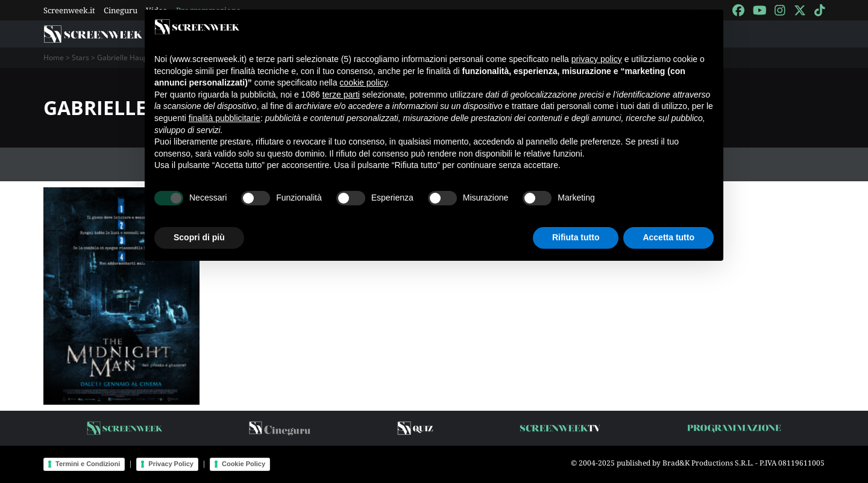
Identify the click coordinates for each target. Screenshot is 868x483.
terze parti (341, 95)
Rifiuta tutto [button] (576, 237)
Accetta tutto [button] (668, 237)
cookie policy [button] (363, 83)
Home (54, 58)
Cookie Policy (244, 464)
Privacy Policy (171, 464)
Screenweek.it (69, 10)
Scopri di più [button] (199, 237)
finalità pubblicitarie (225, 118)
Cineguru (121, 10)
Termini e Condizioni (88, 464)
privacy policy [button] (597, 59)
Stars (80, 58)
